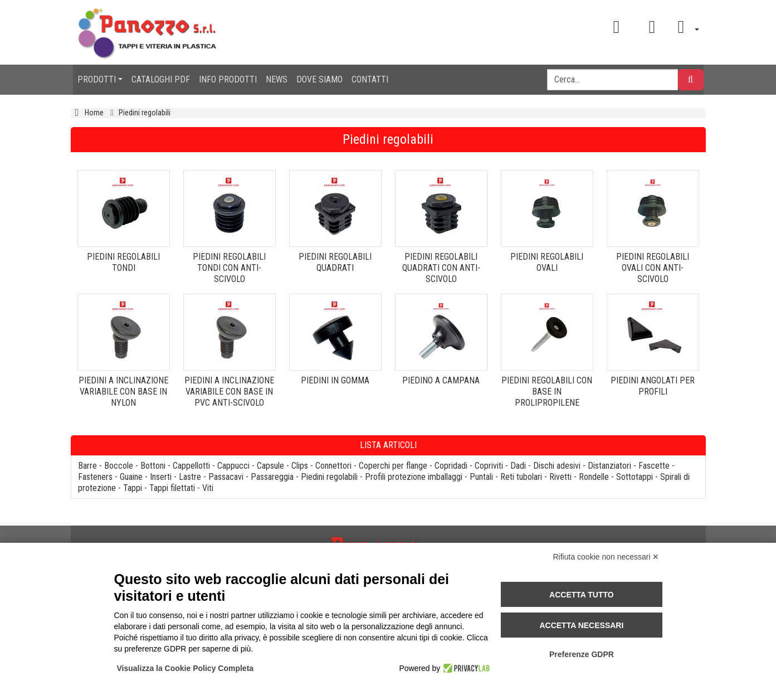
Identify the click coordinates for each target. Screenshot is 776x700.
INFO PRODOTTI (228, 79)
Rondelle (594, 477)
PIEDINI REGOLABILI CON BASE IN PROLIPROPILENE (547, 392)
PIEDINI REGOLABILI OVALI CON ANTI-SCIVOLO (653, 268)
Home (94, 113)
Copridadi (451, 466)
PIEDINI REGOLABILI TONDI (123, 262)
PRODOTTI (97, 79)
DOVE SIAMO (319, 79)
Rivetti (560, 477)
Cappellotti (191, 466)
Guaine (131, 477)
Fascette (654, 466)
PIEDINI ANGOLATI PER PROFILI (653, 386)
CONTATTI (370, 79)
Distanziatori (609, 466)
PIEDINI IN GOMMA (335, 380)
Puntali (481, 477)
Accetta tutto (582, 595)
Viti (208, 488)
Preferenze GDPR (582, 654)
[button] (684, 27)
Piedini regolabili (329, 477)
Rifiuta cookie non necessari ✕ (606, 557)
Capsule (270, 466)
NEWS (277, 79)
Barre (87, 466)
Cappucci (233, 466)
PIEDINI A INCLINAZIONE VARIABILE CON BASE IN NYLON (123, 392)
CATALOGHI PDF (161, 79)
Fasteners (95, 477)
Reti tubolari (521, 477)
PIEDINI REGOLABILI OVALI (547, 262)
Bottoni (153, 466)
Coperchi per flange (393, 466)
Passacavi (226, 477)
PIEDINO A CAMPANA (441, 380)
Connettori (333, 466)
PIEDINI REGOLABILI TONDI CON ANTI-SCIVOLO (229, 268)
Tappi (133, 488)
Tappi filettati (172, 488)
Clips (300, 466)
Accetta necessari (581, 625)
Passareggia (272, 477)
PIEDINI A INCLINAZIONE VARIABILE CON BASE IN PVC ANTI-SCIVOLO (229, 392)
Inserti (161, 477)
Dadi (518, 466)
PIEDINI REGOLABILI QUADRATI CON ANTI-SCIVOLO (441, 268)
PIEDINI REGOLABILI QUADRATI (335, 262)
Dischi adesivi (557, 466)
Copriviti (489, 466)
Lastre (190, 477)
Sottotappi (635, 477)
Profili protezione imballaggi (414, 477)
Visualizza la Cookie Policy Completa (186, 668)
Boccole (119, 466)
